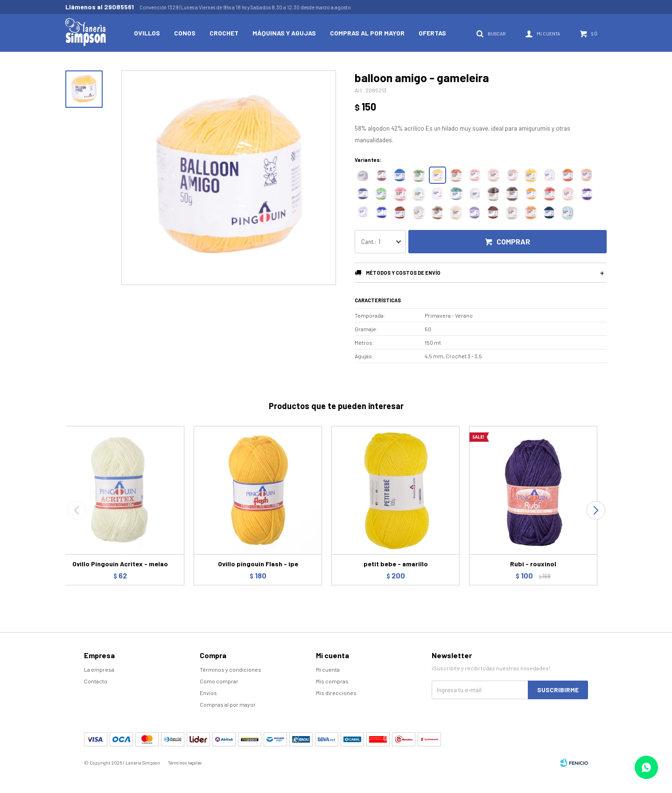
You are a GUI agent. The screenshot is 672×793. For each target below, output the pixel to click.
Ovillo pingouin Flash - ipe (258, 564)
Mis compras (332, 681)
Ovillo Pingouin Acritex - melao (120, 564)
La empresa (99, 669)
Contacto (96, 681)
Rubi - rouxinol (533, 564)
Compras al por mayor (367, 33)
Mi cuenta (328, 669)
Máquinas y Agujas (284, 33)
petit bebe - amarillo (396, 564)
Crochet (224, 33)
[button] (596, 510)
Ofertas (432, 33)
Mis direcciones (336, 693)
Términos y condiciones (231, 669)
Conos (185, 33)
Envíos (208, 693)
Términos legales (185, 763)
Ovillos (147, 33)
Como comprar (219, 681)
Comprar (513, 241)
